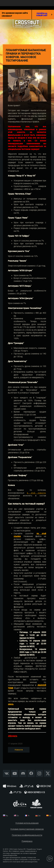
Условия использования (27, 823)
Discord (23, 773)
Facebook (31, 773)
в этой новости (36, 493)
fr (29, 816)
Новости (19, 750)
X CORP (48, 773)
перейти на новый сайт (44, 15)
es (50, 816)
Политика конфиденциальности (27, 835)
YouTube (15, 773)
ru (7, 816)
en (18, 816)
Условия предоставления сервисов (27, 829)
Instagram (39, 773)
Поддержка (27, 841)
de (39, 816)
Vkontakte (6, 773)
